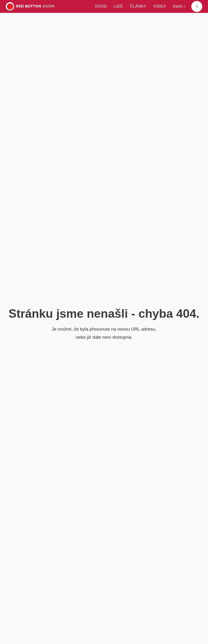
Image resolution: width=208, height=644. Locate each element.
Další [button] (179, 6)
